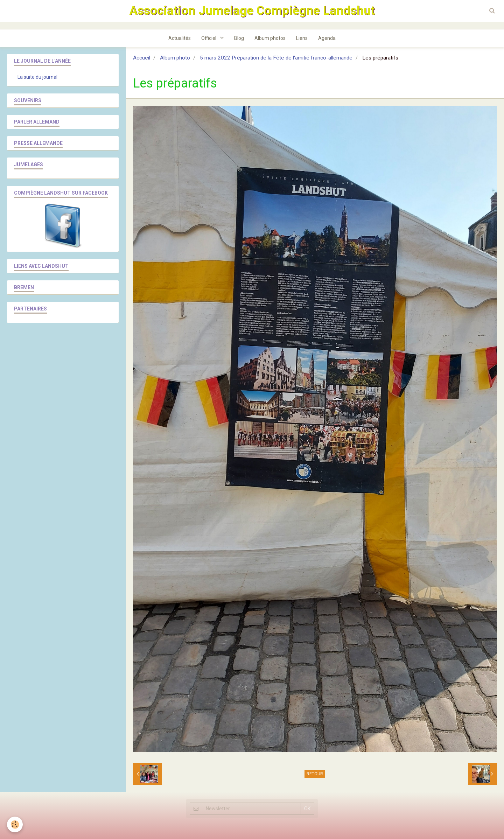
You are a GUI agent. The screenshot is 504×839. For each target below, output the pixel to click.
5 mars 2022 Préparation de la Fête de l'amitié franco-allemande (276, 58)
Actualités (180, 38)
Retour (315, 774)
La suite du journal (37, 77)
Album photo (175, 58)
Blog (239, 38)
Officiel (209, 38)
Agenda (327, 38)
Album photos (270, 38)
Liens (302, 38)
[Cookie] (15, 824)
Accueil (142, 58)
